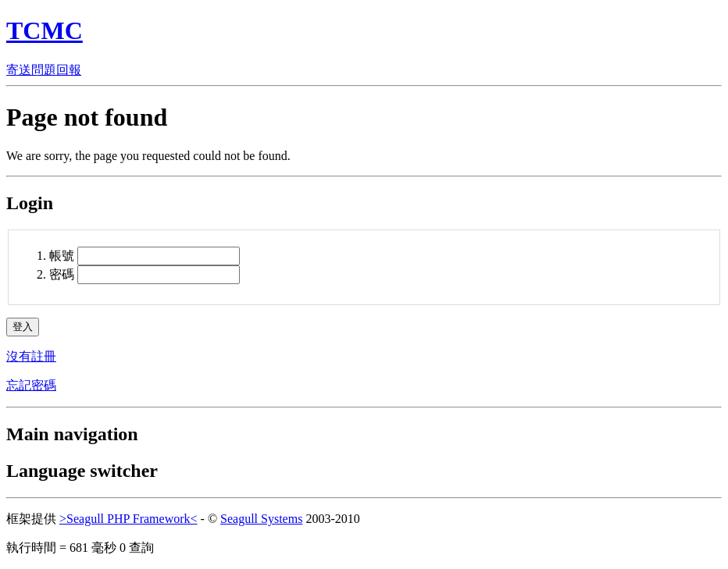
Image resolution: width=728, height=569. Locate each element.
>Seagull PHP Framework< (128, 519)
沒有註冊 (31, 356)
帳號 (63, 256)
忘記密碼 (31, 385)
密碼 (62, 274)
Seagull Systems (261, 519)
